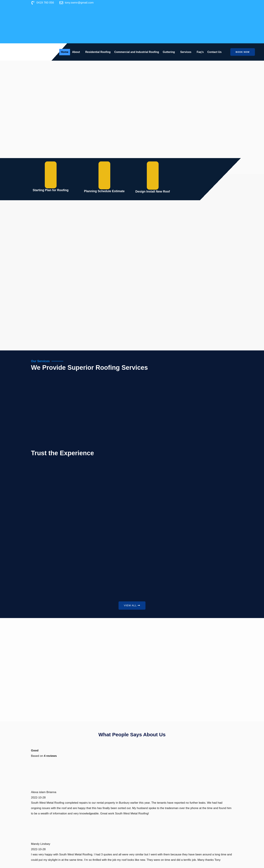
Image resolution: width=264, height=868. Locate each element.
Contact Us (214, 52)
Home (65, 52)
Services (186, 52)
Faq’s (200, 52)
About (76, 52)
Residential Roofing (98, 52)
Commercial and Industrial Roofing (137, 52)
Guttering (169, 52)
